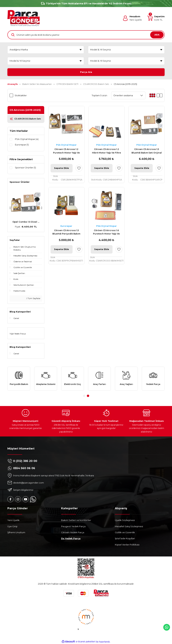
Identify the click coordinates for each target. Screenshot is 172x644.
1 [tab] (84, 396)
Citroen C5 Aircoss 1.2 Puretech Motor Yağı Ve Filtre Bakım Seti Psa (66, 151)
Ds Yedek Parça (71, 538)
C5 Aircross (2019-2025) (125, 84)
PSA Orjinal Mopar (66, 145)
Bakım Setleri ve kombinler (76, 520)
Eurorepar (66, 226)
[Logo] (24, 18)
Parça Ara (86, 72)
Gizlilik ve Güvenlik (125, 532)
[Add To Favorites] (79, 168)
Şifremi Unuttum (16, 532)
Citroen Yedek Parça (73, 532)
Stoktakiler (21, 95)
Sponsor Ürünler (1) (25, 168)
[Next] (42, 208)
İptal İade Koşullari (125, 538)
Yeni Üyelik (13, 520)
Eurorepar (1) (22, 145)
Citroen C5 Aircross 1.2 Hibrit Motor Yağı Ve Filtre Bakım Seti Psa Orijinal (106, 151)
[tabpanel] (19, 379)
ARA (157, 35)
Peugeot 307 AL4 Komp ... (26, 222)
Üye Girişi (12, 526)
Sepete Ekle (61, 168)
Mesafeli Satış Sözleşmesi (129, 526)
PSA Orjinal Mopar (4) (27, 139)
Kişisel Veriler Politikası (127, 545)
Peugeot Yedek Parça (73, 526)
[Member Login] (132, 18)
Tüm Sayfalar (33, 298)
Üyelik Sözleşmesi (125, 520)
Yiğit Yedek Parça (18, 334)
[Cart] (156, 18)
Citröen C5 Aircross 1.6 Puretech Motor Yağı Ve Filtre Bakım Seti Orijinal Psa (106, 232)
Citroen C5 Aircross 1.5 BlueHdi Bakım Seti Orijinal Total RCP (147, 151)
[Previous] (10, 208)
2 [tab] (88, 396)
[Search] (86, 35)
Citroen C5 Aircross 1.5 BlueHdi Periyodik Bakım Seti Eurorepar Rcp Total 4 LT (66, 232)
